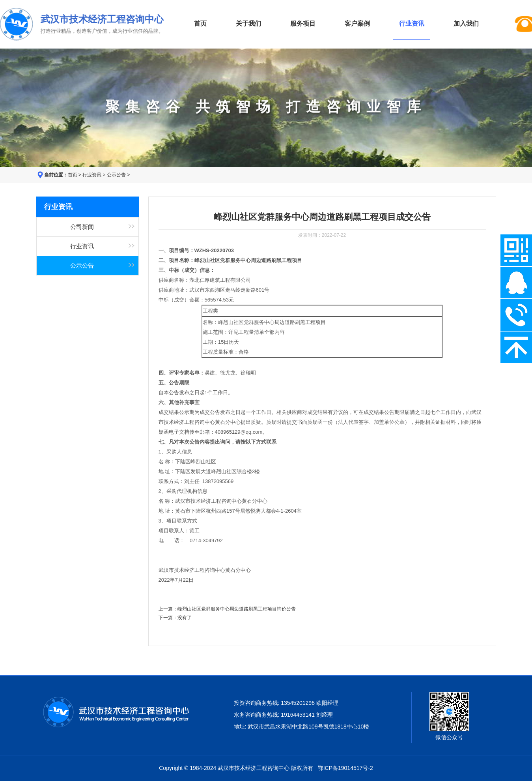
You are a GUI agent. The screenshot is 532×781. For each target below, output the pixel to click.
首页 (200, 23)
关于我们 (248, 23)
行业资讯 (92, 175)
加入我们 (466, 23)
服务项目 (303, 23)
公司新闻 (82, 227)
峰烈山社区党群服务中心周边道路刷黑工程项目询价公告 (237, 609)
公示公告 (116, 175)
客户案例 (357, 23)
